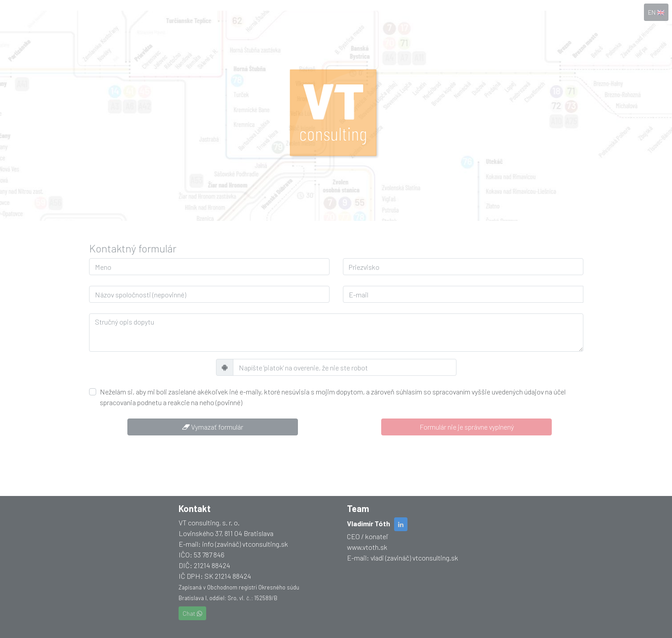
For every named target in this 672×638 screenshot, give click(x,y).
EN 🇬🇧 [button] (656, 12)
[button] (401, 524)
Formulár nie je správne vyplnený (467, 427)
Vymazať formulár (213, 427)
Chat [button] (192, 613)
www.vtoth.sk (367, 547)
